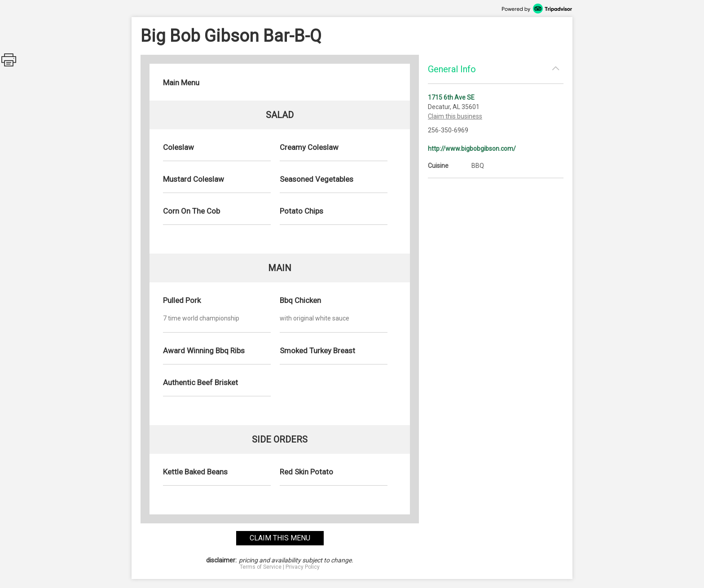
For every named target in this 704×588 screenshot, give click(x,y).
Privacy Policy (303, 567)
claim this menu (280, 538)
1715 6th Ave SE (451, 97)
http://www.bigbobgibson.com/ (472, 149)
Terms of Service (261, 567)
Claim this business (455, 116)
